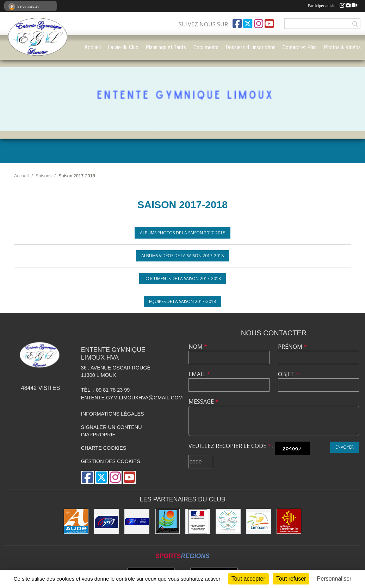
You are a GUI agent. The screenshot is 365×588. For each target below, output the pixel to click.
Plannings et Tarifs (166, 47)
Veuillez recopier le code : (231, 446)
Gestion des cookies (111, 461)
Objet (289, 374)
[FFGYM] (106, 521)
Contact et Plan (300, 47)
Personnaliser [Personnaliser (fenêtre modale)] (334, 579)
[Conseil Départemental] (76, 521)
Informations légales (113, 414)
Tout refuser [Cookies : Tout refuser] (291, 579)
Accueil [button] (93, 47)
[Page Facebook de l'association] (237, 24)
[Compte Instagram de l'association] (259, 24)
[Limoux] (167, 521)
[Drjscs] (198, 521)
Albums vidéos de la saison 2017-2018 (182, 256)
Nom (198, 347)
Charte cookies (104, 448)
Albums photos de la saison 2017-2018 (182, 233)
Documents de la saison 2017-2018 (183, 279)
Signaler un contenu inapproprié (112, 431)
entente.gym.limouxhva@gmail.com (132, 398)
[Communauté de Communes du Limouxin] (259, 521)
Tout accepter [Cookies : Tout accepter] (248, 579)
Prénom (292, 347)
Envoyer (345, 447)
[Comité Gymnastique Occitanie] (137, 521)
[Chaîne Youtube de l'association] (269, 24)
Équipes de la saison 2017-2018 (182, 301)
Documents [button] (206, 47)
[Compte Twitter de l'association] (248, 24)
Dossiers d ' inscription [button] (250, 47)
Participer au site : (333, 6)
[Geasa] (228, 521)
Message (203, 402)
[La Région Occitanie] (289, 521)
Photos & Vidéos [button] (342, 47)
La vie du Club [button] (123, 47)
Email (199, 374)
